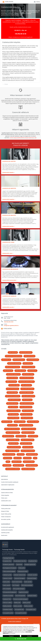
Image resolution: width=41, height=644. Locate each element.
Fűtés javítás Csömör (33, 422)
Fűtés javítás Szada (28, 447)
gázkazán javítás (17, 462)
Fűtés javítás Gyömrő (28, 374)
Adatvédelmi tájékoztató (8, 485)
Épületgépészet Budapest (10, 568)
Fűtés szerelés (7, 465)
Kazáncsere (4, 535)
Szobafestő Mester (8, 609)
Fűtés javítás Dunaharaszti (13, 367)
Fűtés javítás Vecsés (20, 371)
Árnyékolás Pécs (7, 561)
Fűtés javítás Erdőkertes (26, 425)
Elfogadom (11, 636)
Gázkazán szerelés (32, 575)
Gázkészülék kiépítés (8, 172)
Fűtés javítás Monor (12, 378)
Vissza (6, 84)
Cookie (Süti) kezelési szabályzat (10, 482)
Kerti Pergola (16, 585)
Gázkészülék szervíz (29, 462)
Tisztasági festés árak (8, 558)
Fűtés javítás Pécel (26, 385)
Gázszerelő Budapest (32, 465)
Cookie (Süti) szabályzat (15, 622)
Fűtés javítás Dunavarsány (29, 429)
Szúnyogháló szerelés (21, 613)
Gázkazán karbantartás (28, 469)
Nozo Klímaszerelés (20, 596)
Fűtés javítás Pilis (13, 407)
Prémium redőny (7, 603)
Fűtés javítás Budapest (9, 454)
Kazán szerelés (28, 582)
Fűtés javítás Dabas (14, 385)
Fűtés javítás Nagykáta (26, 407)
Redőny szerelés (18, 606)
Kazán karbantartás (17, 582)
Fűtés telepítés (5, 495)
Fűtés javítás (22, 568)
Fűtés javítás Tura (13, 443)
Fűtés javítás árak (6, 509)
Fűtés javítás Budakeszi (13, 389)
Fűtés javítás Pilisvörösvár (13, 396)
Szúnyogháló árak (19, 609)
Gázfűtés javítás (5, 533)
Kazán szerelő (7, 585)
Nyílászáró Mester (32, 596)
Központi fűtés (5, 511)
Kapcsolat (4, 476)
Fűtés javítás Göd (8, 371)
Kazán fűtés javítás (6, 514)
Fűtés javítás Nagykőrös (28, 367)
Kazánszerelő (6, 524)
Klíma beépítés (7, 589)
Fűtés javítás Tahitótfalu (12, 451)
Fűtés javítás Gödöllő (19, 360)
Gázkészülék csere (7, 253)
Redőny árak (17, 603)
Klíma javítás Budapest (19, 589)
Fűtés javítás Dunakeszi (26, 352)
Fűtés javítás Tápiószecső (28, 451)
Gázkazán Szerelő (7, 578)
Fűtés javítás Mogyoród (28, 440)
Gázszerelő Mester (32, 578)
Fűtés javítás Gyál (28, 363)
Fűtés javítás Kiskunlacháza (12, 429)
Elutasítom (30, 636)
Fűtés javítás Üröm (21, 436)
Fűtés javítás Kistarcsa (14, 400)
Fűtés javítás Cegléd (29, 356)
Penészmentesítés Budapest (20, 599)
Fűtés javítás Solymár (26, 414)
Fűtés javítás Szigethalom (27, 378)
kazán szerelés (8, 458)
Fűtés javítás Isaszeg (28, 411)
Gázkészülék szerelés (8, 307)
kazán (8, 462)
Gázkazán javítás (7, 575)
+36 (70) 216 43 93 (21, 639)
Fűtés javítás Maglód (12, 403)
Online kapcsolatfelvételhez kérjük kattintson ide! (23, 138)
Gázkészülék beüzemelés (9, 280)
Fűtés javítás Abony (12, 393)
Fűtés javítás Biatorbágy (27, 389)
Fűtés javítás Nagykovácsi (13, 433)
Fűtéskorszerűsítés (7, 489)
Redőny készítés (7, 606)
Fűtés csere (4, 498)
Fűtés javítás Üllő (27, 400)
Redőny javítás (27, 603)
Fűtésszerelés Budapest (9, 505)
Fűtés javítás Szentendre (14, 363)
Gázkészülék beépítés (8, 199)
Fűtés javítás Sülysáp (8, 436)
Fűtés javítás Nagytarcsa (14, 447)
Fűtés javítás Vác (6, 360)
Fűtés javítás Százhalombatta (26, 382)
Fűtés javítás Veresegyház (13, 374)
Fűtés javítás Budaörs (33, 360)
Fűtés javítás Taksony (26, 443)
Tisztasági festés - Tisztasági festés (13, 550)
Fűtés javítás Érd (13, 352)
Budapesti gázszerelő (8, 564)
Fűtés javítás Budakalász (14, 411)
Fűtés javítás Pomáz (11, 382)
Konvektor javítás (6, 519)
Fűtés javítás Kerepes (13, 418)
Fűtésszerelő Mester (23, 571)
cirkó (35, 458)
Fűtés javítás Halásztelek (27, 403)
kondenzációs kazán (32, 454)
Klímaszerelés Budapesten (10, 592)
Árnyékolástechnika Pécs (20, 561)
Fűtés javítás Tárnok (20, 422)
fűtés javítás (21, 454)
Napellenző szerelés (8, 596)
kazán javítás (18, 458)
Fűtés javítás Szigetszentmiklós (14, 356)
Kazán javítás (6, 582)
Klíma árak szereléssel (27, 585)
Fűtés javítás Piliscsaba (28, 433)
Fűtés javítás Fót (32, 371)
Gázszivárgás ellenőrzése (13, 469)
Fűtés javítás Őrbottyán (13, 440)
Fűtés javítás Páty (33, 436)
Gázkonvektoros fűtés (7, 493)
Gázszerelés (19, 564)
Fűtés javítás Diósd (13, 414)
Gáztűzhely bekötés (18, 465)
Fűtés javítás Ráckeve (27, 418)
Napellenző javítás (23, 592)
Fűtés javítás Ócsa (12, 425)
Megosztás (37, 624)
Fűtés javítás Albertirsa (28, 396)
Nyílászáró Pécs (7, 599)
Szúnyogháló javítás (8, 613)
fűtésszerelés (27, 458)
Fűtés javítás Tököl (7, 422)
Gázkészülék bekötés (8, 226)
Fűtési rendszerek (6, 517)
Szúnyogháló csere (31, 609)
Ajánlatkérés (4, 479)
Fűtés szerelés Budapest (9, 571)
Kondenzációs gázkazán (8, 527)
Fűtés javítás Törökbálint (26, 393)
